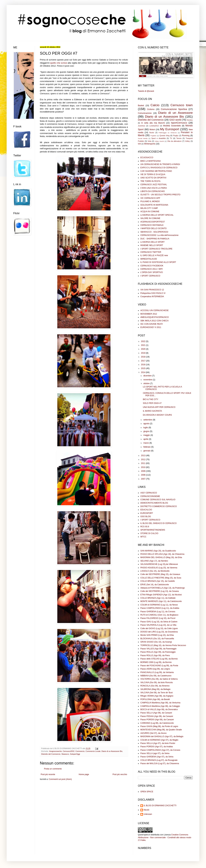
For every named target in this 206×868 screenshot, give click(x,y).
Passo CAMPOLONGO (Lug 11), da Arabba (160, 608)
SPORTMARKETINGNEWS (153, 530)
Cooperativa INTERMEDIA (152, 297)
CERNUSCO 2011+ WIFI (152, 269)
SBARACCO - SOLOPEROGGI (154, 232)
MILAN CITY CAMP (149, 208)
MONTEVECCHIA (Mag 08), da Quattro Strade (161, 730)
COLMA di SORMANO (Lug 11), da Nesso (159, 605)
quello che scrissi (59, 63)
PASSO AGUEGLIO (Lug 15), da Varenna (159, 568)
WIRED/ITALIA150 (149, 259)
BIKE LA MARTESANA (151, 161)
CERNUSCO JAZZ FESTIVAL (154, 185)
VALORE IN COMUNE (150, 218)
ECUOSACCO (147, 158)
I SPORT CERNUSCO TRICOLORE (156, 249)
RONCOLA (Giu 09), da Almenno (155, 686)
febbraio (147, 447)
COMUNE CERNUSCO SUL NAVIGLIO (158, 500)
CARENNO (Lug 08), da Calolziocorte (157, 723)
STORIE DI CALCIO (149, 533)
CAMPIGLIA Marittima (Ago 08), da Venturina (160, 703)
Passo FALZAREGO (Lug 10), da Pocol (158, 618)
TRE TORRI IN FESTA (150, 181)
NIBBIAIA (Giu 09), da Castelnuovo (156, 676)
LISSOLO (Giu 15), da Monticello (155, 571)
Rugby (176, 136)
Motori (152, 130)
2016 (144, 365)
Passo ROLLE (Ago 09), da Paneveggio (158, 652)
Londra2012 (154, 126)
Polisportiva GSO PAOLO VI (153, 293)
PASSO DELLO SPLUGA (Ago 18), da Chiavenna (162, 554)
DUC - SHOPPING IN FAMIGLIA (155, 239)
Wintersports (150, 144)
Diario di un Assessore (175, 113)
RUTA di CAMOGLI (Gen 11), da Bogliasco (159, 615)
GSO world (175, 120)
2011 (144, 463)
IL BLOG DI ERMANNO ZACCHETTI (160, 806)
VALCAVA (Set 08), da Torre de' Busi (156, 693)
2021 (144, 345)
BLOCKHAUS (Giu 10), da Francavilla (157, 639)
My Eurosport (170, 129)
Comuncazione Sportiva (174, 109)
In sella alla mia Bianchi (153, 123)
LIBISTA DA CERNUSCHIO (153, 191)
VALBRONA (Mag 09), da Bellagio (155, 689)
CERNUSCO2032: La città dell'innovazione (159, 235)
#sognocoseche (55, 751)
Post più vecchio (120, 774)
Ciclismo (151, 109)
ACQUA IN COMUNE (150, 212)
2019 (144, 353)
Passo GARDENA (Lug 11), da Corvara (158, 612)
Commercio (80, 751)
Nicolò (146, 810)
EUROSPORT (147, 513)
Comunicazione (145, 113)
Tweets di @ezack (146, 91)
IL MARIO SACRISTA (152, 411)
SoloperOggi (75, 754)
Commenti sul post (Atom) (60, 779)
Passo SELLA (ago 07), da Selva (155, 753)
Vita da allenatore (174, 141)
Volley (187, 141)
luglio (146, 428)
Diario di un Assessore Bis (112, 751)
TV (171, 138)
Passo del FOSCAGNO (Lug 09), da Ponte (159, 666)
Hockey (190, 120)
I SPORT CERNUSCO (150, 276)
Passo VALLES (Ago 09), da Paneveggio (158, 649)
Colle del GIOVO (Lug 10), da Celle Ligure (159, 628)
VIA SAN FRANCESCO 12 (152, 290)
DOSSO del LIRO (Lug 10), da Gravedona (159, 632)
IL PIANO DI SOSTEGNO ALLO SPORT (158, 262)
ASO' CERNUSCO (149, 493)
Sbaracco (65, 754)
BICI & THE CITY (151, 399)
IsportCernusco (179, 123)
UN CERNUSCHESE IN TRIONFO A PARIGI (160, 164)
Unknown (148, 814)
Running (186, 136)
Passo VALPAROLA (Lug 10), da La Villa (158, 625)
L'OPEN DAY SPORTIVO (152, 272)
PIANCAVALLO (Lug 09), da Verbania (157, 672)
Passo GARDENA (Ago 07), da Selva (157, 757)
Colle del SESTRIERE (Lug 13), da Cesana (160, 591)
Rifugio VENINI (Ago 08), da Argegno (157, 696)
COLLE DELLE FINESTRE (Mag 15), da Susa (161, 578)
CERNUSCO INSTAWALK (152, 225)
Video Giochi (159, 141)
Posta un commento (53, 769)
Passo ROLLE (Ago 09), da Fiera (155, 655)
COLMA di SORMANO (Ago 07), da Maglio (159, 740)
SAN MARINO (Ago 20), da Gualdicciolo (158, 551)
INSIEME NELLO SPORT (152, 245)
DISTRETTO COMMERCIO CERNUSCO (159, 506)
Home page (84, 774)
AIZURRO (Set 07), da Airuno (153, 733)
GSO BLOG (146, 516)
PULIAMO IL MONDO (150, 201)
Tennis (179, 138)
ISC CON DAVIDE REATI (152, 324)
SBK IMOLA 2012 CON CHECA (154, 321)
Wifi (139, 144)
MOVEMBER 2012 (149, 314)
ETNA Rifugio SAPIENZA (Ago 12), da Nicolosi (161, 595)
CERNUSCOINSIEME (150, 496)
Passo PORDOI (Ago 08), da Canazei (157, 720)
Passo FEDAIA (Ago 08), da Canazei (157, 716)
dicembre (148, 376)
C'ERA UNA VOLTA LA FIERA (154, 188)
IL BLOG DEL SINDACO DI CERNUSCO (158, 523)
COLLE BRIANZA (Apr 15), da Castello (158, 581)
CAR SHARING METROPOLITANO (156, 171)
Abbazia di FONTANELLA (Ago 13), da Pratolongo (163, 588)
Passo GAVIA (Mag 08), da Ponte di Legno (159, 726)
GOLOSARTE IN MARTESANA (154, 205)
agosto (147, 424)
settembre (148, 420)
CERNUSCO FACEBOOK (152, 266)
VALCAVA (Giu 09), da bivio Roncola (156, 682)
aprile (146, 439)
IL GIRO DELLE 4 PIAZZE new (154, 255)
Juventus (141, 126)
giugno (147, 431)
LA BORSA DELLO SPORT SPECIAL (157, 215)
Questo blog (165, 136)
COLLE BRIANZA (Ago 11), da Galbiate (158, 598)
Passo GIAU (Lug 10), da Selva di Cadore (159, 622)
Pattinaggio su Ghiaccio (168, 133)
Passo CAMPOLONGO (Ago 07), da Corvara (160, 750)
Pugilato (153, 136)
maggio (147, 435)
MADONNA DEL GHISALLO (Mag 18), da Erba (161, 557)
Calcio (155, 105)
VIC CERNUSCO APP (150, 198)
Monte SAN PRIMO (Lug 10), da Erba (157, 635)
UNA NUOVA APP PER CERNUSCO (159, 407)
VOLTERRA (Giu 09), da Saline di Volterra (159, 679)
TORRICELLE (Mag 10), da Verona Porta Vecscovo (163, 645)
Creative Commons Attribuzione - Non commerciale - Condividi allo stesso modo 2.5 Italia (165, 838)
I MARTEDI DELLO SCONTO (154, 228)
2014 (144, 372)
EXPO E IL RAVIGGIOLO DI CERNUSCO (159, 168)
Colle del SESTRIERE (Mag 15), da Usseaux (160, 574)
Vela (149, 141)
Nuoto (152, 133)
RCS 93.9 (145, 527)
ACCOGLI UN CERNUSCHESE (154, 310)
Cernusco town (182, 105)
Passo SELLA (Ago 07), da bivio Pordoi (158, 743)
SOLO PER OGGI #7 (152, 403)
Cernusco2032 (69, 751)
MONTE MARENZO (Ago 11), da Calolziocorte (161, 601)
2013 (144, 456)
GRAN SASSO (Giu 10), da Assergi (156, 642)
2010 (144, 467)
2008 (144, 475)
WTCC (143, 537)
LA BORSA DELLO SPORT (153, 242)
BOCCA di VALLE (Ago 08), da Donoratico (159, 709)
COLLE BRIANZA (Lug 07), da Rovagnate (159, 760)
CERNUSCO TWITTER (151, 252)
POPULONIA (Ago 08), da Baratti (155, 699)
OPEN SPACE (147, 792)
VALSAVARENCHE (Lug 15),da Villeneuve (159, 564)
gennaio (147, 451)
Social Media (143, 138)
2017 (144, 361)
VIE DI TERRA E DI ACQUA (153, 174)
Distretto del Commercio (51, 754)
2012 (144, 460)
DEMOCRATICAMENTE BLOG (154, 503)
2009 (144, 471)
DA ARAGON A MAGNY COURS (157, 415)
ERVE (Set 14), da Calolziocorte (155, 585)
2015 (144, 368)
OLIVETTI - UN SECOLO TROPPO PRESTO (160, 195)
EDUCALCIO (146, 510)
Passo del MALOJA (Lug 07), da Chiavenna (160, 763)
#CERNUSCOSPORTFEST (153, 222)
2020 (144, 349)
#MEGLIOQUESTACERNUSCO (154, 317)
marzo (146, 443)
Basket (141, 106)
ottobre (147, 383)
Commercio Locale (93, 751)
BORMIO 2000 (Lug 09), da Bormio (156, 662)
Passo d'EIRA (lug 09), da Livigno (155, 669)
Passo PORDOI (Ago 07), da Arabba (157, 747)
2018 (144, 357)
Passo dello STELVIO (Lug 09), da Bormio (159, 659)
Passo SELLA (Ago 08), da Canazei (156, 713)
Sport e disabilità (158, 138)
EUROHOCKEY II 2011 (151, 327)
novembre (148, 380)
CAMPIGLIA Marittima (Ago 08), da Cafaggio (160, 706)
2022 (144, 341)
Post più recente (48, 774)
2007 (144, 479)
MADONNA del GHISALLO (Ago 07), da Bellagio (162, 736)
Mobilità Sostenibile (172, 126)
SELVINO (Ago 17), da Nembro (154, 561)
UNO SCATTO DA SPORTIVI (153, 178)
